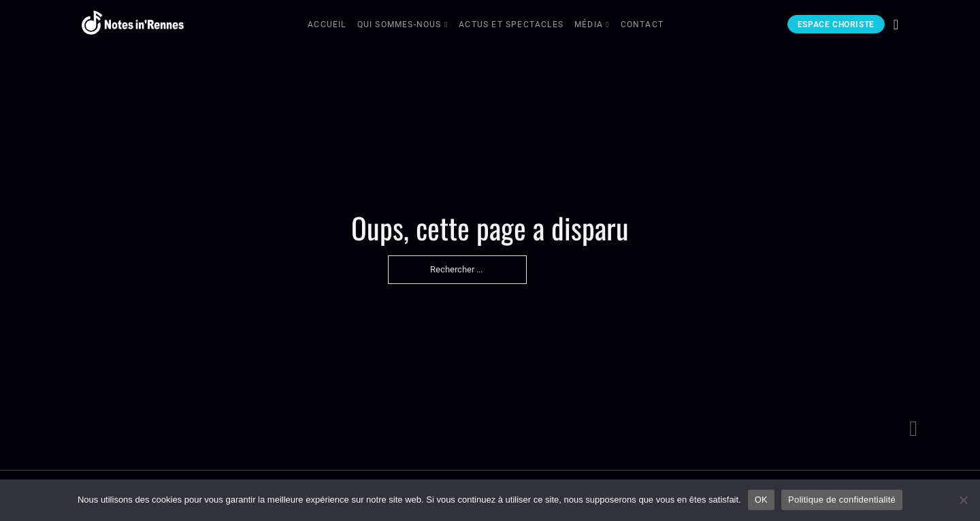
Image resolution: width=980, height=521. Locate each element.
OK (761, 500)
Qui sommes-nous (399, 25)
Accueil (327, 25)
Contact (642, 25)
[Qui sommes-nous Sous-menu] (446, 26)
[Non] (963, 500)
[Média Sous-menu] (608, 26)
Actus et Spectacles (511, 25)
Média (589, 25)
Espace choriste (836, 25)
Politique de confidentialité (842, 500)
